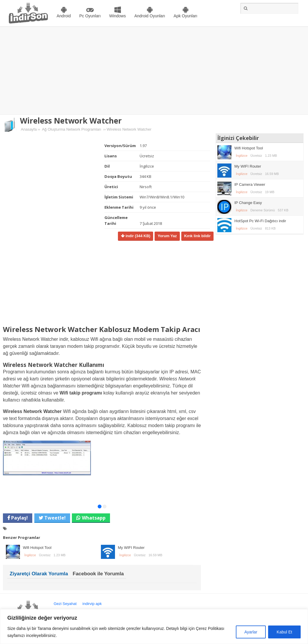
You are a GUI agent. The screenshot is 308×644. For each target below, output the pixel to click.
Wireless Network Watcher (71, 121)
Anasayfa (29, 129)
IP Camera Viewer (250, 184)
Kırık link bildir (197, 236)
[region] (154, 627)
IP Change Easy (248, 203)
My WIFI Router (131, 548)
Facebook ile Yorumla (98, 574)
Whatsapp (94, 518)
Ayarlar (251, 632)
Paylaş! (19, 518)
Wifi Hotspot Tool (37, 548)
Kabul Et (284, 632)
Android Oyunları (150, 16)
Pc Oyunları (90, 16)
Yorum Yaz (167, 236)
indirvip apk (92, 604)
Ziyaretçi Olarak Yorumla (39, 574)
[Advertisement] (154, 71)
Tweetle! (54, 518)
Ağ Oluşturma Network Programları (72, 129)
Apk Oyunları (186, 16)
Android (64, 16)
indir (137, 236)
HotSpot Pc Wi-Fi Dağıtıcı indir (260, 221)
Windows (117, 16)
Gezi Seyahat (65, 604)
